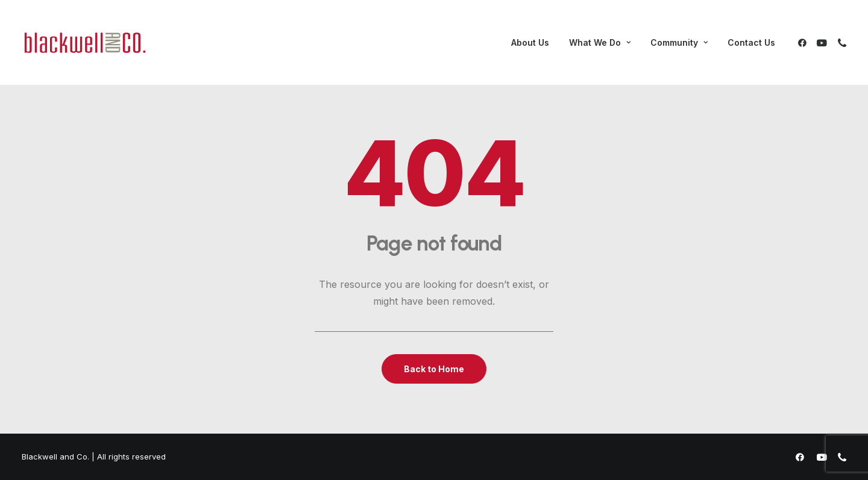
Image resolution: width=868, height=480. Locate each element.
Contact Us (751, 42)
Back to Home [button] (434, 369)
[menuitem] (530, 43)
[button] (804, 43)
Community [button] (679, 42)
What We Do (600, 42)
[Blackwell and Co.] (85, 43)
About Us (530, 42)
